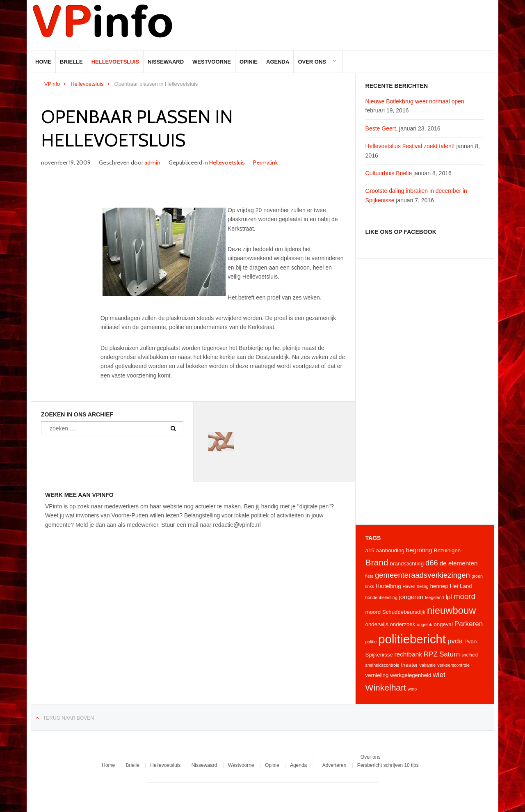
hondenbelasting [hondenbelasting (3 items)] (381, 597)
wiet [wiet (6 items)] (439, 675)
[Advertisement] (425, 391)
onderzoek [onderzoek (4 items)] (402, 624)
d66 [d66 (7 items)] (432, 563)
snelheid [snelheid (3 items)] (470, 655)
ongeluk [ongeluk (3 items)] (424, 624)
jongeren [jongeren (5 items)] (411, 597)
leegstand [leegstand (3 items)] (434, 597)
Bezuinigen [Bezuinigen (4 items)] (447, 550)
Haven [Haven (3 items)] (409, 586)
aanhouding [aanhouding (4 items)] (390, 550)
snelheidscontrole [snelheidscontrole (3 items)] (382, 665)
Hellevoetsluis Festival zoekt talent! (410, 146)
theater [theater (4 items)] (409, 665)
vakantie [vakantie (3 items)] (428, 665)
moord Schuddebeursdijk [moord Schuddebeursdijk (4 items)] (396, 612)
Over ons (312, 62)
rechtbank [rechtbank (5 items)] (408, 654)
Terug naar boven (68, 718)
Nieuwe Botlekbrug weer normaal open (415, 101)
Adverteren (334, 765)
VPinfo (52, 84)
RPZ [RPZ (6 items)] (431, 654)
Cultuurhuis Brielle (389, 173)
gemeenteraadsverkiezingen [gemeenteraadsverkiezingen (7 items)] (422, 575)
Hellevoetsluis (115, 62)
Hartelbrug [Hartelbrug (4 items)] (388, 586)
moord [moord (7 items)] (464, 596)
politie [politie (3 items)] (371, 642)
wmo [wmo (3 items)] (412, 689)
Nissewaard (166, 62)
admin (152, 162)
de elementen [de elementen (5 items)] (459, 563)
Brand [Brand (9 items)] (377, 562)
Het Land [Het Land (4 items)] (461, 586)
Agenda (278, 62)
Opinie (249, 62)
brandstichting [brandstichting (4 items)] (407, 564)
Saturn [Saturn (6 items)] (450, 654)
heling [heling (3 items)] (422, 586)
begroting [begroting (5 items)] (419, 550)
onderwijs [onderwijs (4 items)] (377, 624)
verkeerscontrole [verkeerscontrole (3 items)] (453, 665)
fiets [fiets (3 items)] (370, 576)
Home (43, 62)
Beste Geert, (382, 128)
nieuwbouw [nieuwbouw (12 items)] (451, 610)
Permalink (265, 162)
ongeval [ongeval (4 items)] (443, 624)
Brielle (71, 62)
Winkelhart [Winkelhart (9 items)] (386, 687)
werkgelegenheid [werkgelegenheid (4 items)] (411, 675)
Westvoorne (212, 62)
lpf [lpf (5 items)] (449, 597)
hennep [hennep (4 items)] (439, 586)
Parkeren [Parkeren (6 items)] (469, 624)
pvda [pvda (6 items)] (455, 641)
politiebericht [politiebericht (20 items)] (412, 639)
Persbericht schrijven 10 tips (388, 765)
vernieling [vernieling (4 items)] (377, 675)
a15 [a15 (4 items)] (370, 550)
